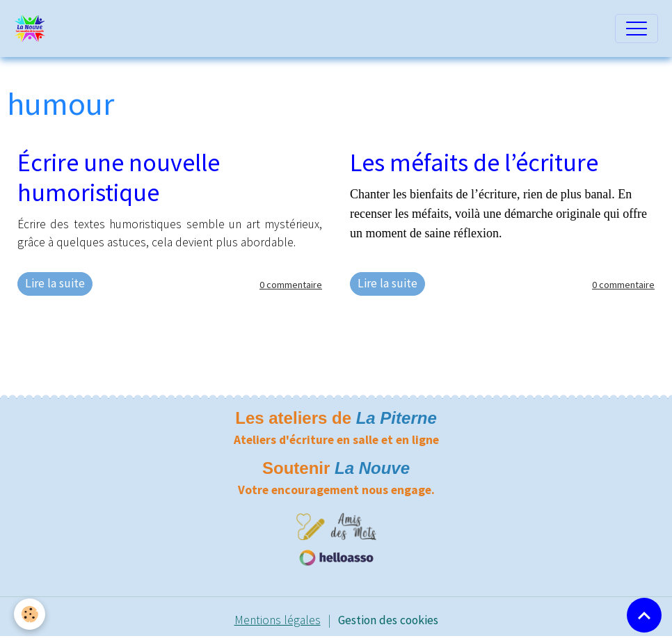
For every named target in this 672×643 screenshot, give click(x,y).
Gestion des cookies (388, 620)
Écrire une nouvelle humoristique (119, 177)
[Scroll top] (644, 615)
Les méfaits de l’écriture (474, 162)
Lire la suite (55, 283)
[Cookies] (30, 614)
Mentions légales (278, 620)
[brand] (33, 29)
